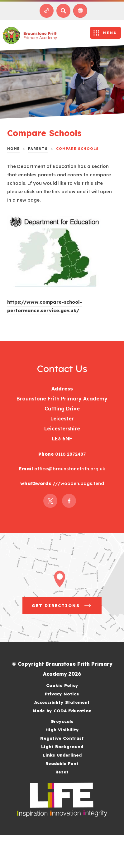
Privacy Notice (62, 694)
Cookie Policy (62, 685)
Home (13, 149)
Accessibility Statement (62, 702)
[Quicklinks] (47, 11)
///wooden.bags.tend (78, 483)
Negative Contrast (62, 738)
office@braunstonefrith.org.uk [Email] (69, 469)
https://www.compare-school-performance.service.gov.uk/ (45, 307)
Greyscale (62, 721)
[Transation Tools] (80, 11)
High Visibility (62, 730)
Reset (62, 772)
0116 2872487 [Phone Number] (70, 454)
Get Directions (67, 608)
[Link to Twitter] (50, 501)
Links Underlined (62, 755)
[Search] (63, 11)
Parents (38, 149)
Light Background (62, 746)
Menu (110, 33)
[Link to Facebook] (69, 501)
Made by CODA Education (70, 711)
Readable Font (62, 763)
